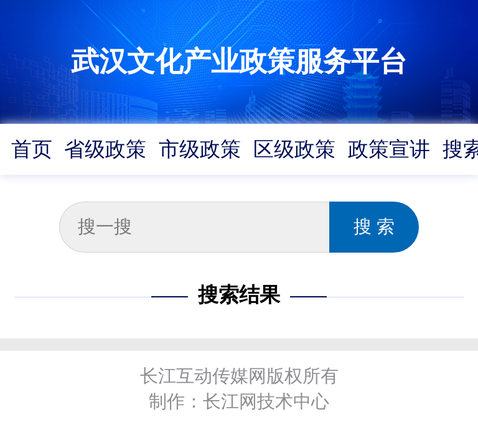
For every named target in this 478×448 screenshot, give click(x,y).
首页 (32, 149)
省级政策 (105, 149)
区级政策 (294, 149)
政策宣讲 (389, 149)
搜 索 (374, 226)
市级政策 (200, 149)
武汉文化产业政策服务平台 (239, 61)
